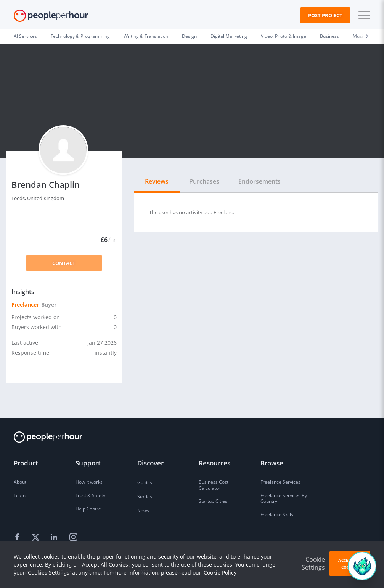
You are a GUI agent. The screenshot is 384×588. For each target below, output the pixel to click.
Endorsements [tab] (259, 181)
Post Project (325, 15)
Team (20, 495)
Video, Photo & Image (284, 36)
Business (329, 36)
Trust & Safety (90, 495)
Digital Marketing (229, 36)
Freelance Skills (277, 514)
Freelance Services (280, 482)
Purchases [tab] (204, 181)
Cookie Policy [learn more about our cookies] (220, 573)
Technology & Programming (80, 36)
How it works (89, 482)
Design (189, 36)
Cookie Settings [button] (313, 563)
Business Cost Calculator (214, 485)
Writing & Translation (146, 36)
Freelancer (24, 304)
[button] (363, 15)
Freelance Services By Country (284, 498)
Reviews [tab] (157, 181)
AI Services (25, 36)
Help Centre (88, 509)
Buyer (48, 304)
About (20, 482)
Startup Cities (213, 501)
